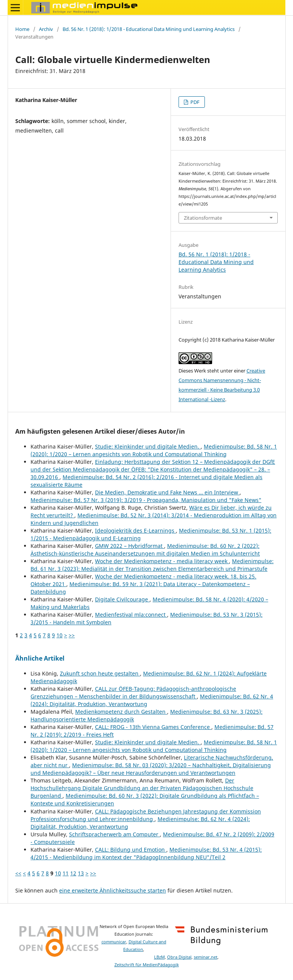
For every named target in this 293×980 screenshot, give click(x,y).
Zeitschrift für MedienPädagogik (147, 965)
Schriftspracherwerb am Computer (114, 834)
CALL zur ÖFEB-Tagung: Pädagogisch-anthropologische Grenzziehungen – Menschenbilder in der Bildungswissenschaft (133, 692)
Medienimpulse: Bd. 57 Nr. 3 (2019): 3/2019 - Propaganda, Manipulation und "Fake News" (146, 500)
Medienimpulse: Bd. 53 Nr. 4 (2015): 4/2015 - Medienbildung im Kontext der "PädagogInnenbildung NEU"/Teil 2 (146, 853)
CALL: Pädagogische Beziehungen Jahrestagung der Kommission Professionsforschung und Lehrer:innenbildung (146, 815)
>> (72, 635)
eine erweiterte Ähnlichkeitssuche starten (113, 890)
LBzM (159, 957)
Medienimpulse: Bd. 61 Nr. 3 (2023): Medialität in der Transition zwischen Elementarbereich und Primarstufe (152, 565)
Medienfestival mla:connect (131, 615)
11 (66, 873)
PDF (194, 102)
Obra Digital (179, 957)
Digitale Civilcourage (122, 599)
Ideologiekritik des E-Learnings (135, 530)
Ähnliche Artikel (40, 658)
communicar (114, 942)
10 (60, 635)
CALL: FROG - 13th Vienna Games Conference (153, 727)
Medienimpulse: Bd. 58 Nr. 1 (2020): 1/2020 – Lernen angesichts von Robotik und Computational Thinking (154, 450)
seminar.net (206, 957)
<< (18, 873)
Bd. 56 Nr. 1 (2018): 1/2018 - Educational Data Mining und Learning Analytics (149, 29)
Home (22, 29)
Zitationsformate (203, 218)
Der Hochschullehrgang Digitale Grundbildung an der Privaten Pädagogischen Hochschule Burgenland (142, 788)
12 (73, 873)
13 (81, 873)
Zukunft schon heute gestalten (100, 673)
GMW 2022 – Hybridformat (130, 546)
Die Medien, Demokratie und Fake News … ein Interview (167, 492)
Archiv (46, 29)
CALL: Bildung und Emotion (131, 850)
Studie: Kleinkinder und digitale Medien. (148, 446)
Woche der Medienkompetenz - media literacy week (162, 561)
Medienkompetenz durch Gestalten (121, 712)
